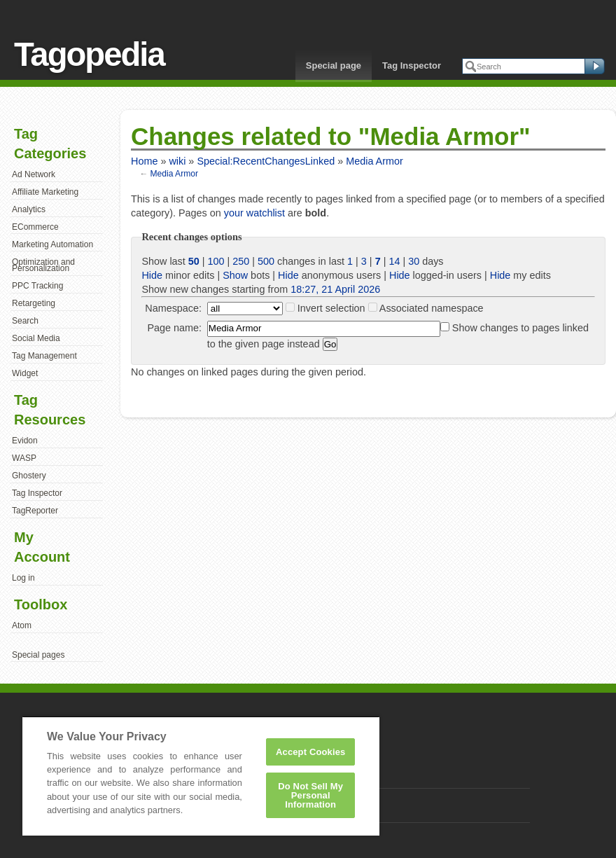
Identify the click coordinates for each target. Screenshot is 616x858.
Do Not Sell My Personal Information (310, 795)
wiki (177, 161)
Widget (25, 373)
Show (235, 275)
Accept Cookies (310, 752)
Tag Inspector (412, 65)
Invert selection (331, 308)
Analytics (29, 209)
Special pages (38, 655)
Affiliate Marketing (45, 192)
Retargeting (34, 303)
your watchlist (254, 213)
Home (144, 161)
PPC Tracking (37, 286)
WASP (24, 458)
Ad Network (34, 174)
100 (216, 261)
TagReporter (35, 511)
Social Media (36, 338)
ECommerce (35, 227)
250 (241, 261)
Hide (152, 275)
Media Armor (374, 161)
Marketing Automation (52, 244)
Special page (334, 65)
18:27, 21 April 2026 (335, 289)
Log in (23, 578)
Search (25, 321)
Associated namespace (432, 308)
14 (394, 261)
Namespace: (173, 308)
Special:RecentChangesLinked (266, 161)
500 (266, 261)
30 (414, 261)
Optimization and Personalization (43, 265)
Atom (22, 625)
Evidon (25, 441)
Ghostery (29, 476)
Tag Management (44, 356)
